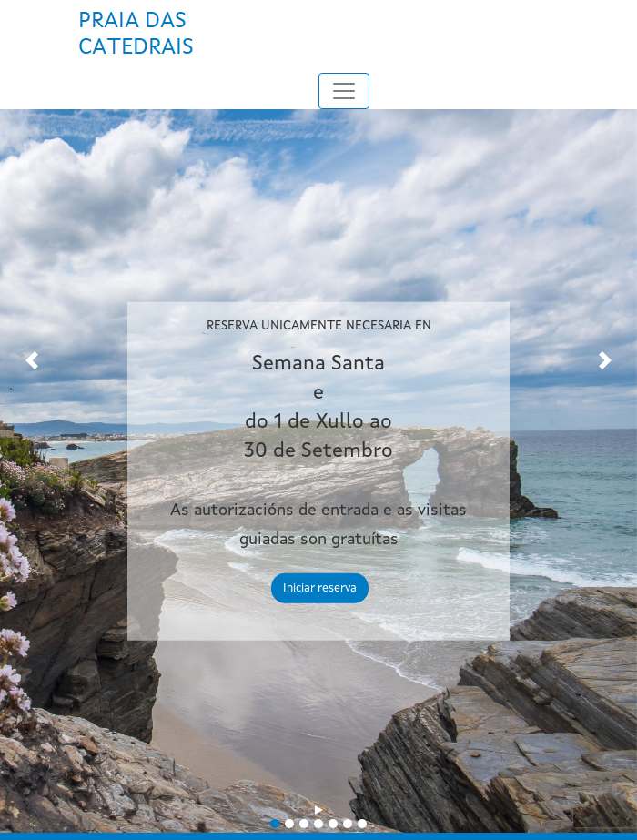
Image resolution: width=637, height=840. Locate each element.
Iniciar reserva (320, 588)
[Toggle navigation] (344, 91)
